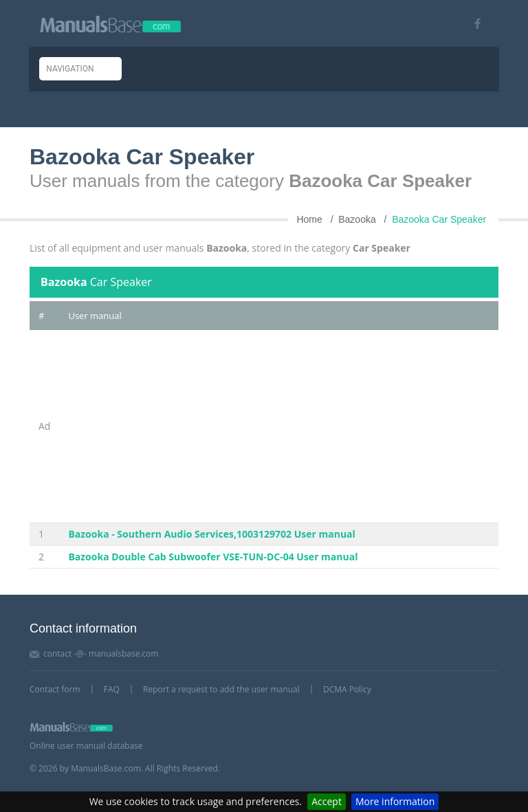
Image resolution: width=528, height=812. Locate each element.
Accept (327, 801)
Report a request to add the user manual (221, 689)
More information (395, 801)
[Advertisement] (279, 426)
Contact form (55, 689)
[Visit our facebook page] (473, 24)
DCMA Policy (347, 689)
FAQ (112, 689)
